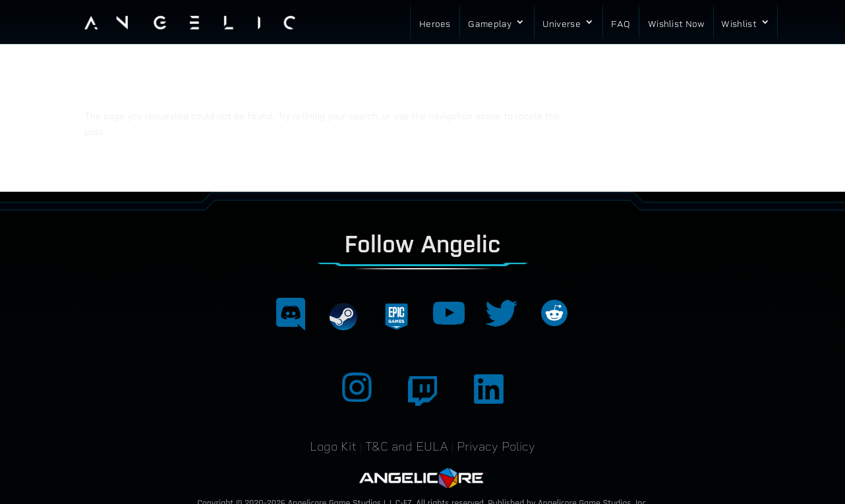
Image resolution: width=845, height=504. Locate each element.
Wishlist (739, 24)
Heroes (435, 24)
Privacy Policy (496, 446)
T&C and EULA (407, 446)
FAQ (621, 24)
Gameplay (490, 24)
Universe (561, 24)
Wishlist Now (677, 24)
